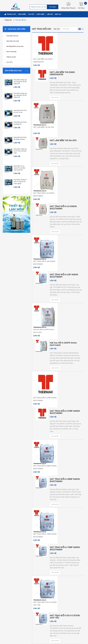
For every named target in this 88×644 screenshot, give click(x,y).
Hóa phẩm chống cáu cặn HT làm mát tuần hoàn (20, 151)
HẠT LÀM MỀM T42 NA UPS (44, 127)
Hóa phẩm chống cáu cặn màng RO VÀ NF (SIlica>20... (20, 82)
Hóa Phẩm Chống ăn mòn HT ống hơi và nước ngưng (20, 182)
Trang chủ (8, 20)
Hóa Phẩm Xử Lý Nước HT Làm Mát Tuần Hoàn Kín (19, 168)
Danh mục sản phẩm (15, 29)
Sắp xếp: (57, 29)
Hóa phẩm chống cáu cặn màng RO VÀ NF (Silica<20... (20, 95)
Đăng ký (73, 8)
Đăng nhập (65, 8)
